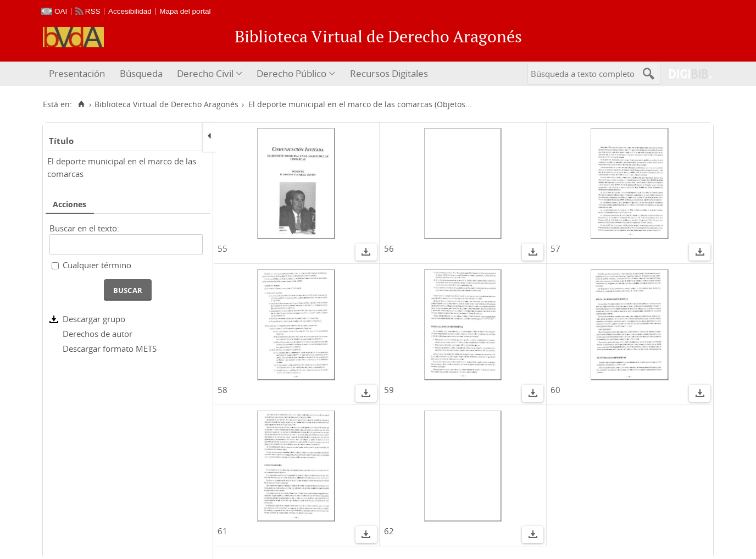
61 (223, 531)
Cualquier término (97, 265)
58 (223, 390)
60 (555, 390)
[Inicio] (81, 104)
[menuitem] (78, 74)
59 (389, 390)
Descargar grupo (94, 319)
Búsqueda (141, 73)
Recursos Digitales (389, 73)
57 (555, 248)
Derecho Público (291, 73)
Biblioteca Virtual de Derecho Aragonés (166, 104)
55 (223, 248)
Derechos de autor (98, 334)
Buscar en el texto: (84, 228)
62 (389, 531)
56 (389, 248)
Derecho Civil (205, 73)
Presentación (77, 73)
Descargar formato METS (110, 348)
